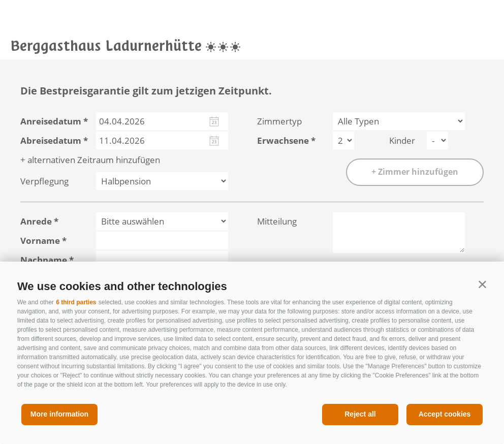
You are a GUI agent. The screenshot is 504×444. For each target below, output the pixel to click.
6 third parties (76, 302)
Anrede (36, 221)
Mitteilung (277, 221)
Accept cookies (445, 414)
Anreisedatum (51, 121)
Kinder (402, 140)
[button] (482, 284)
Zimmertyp (279, 121)
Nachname (44, 260)
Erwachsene (283, 140)
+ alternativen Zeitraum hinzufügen (90, 160)
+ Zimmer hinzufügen (415, 172)
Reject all (360, 414)
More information (59, 414)
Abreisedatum (51, 140)
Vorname (40, 241)
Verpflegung (44, 181)
